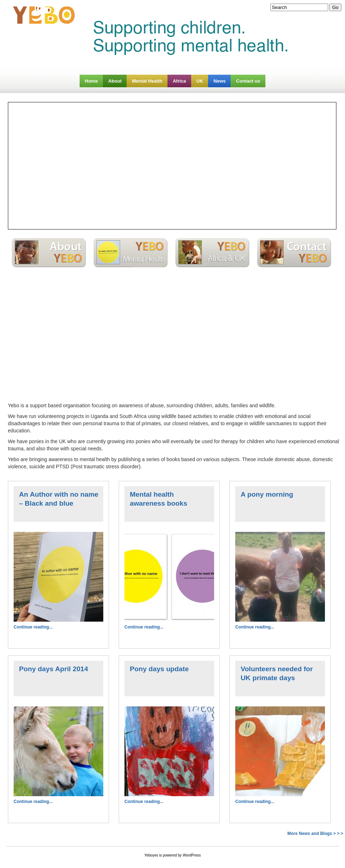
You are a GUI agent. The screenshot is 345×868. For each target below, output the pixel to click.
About (115, 81)
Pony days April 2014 (53, 669)
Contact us (248, 81)
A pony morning (267, 494)
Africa (179, 81)
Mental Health (147, 81)
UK (200, 81)
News (219, 81)
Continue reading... (33, 627)
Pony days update (159, 669)
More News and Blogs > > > (315, 834)
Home (91, 81)
